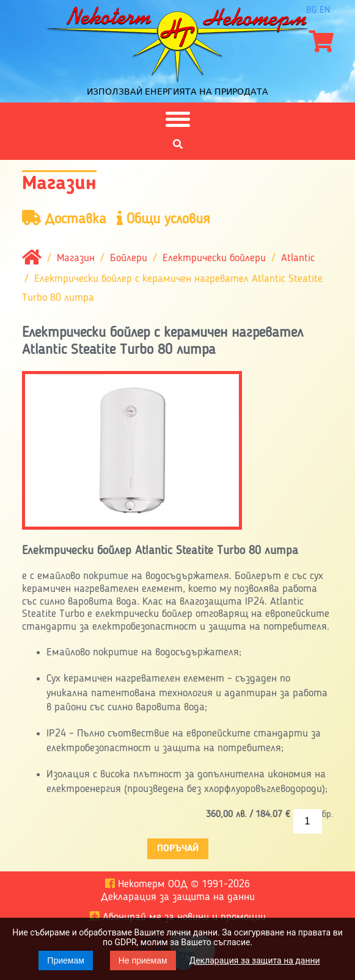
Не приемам (143, 960)
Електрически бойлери (214, 259)
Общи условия (163, 219)
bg (311, 10)
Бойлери (129, 259)
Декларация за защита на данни (255, 960)
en (325, 10)
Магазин (76, 259)
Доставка (64, 219)
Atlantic (298, 259)
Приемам (66, 960)
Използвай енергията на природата (177, 92)
